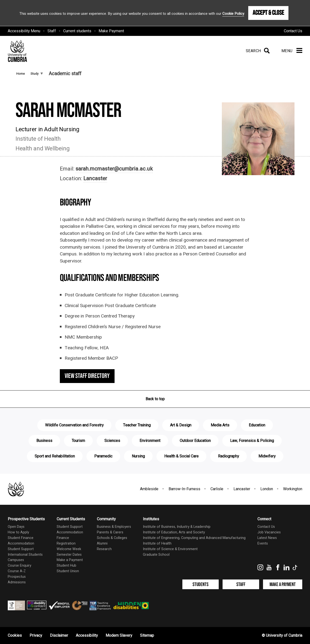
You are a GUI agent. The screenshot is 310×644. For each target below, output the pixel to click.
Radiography (229, 456)
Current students (77, 31)
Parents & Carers (110, 532)
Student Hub (66, 566)
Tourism (78, 441)
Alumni (102, 543)
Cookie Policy (233, 14)
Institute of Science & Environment (170, 549)
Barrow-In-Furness (184, 489)
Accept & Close (268, 13)
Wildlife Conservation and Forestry (74, 425)
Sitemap (147, 636)
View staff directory (87, 376)
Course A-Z (17, 571)
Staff (52, 31)
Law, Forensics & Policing (252, 441)
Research (104, 549)
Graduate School (156, 555)
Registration (66, 543)
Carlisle (217, 489)
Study (37, 74)
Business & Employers (114, 527)
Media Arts (220, 425)
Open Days (16, 527)
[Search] (257, 51)
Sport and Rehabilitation (55, 456)
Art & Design (181, 425)
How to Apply (18, 532)
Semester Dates (69, 555)
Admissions (17, 582)
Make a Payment (70, 560)
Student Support (21, 549)
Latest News (267, 538)
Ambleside (149, 489)
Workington (293, 489)
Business (44, 441)
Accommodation (21, 543)
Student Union (68, 571)
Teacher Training (137, 425)
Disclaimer (59, 636)
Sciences (112, 441)
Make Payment (111, 31)
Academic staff (65, 74)
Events (263, 543)
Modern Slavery (119, 636)
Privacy (36, 636)
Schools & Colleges (112, 538)
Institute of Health (157, 543)
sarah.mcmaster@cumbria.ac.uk (114, 169)
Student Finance (21, 538)
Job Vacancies (269, 532)
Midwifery (267, 456)
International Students (25, 555)
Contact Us (293, 31)
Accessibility (87, 636)
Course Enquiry (19, 566)
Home (20, 74)
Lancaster (95, 179)
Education (257, 425)
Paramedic (103, 456)
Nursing (138, 456)
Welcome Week (69, 549)
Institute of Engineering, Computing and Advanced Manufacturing (194, 538)
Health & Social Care (181, 456)
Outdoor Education (195, 441)
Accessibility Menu (24, 31)
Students (201, 584)
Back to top (155, 399)
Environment (150, 441)
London (267, 489)
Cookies (15, 636)
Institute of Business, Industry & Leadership (177, 527)
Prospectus (17, 577)
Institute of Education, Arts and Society (174, 532)
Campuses (16, 560)
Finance (63, 538)
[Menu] (292, 51)
